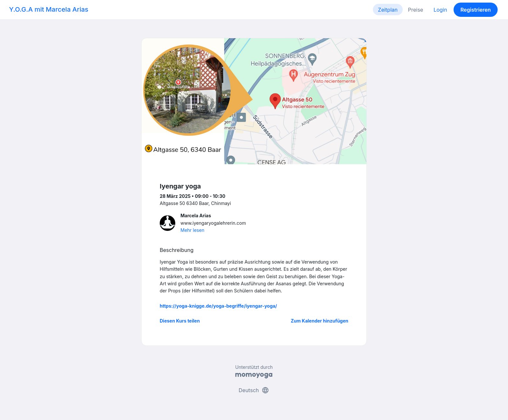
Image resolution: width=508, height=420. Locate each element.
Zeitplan (388, 10)
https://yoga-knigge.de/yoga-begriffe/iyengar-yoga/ (218, 306)
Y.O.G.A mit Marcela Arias (49, 9)
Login (440, 10)
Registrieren (476, 10)
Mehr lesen (192, 230)
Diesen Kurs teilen (180, 321)
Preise (416, 10)
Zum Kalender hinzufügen (320, 321)
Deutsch (254, 390)
